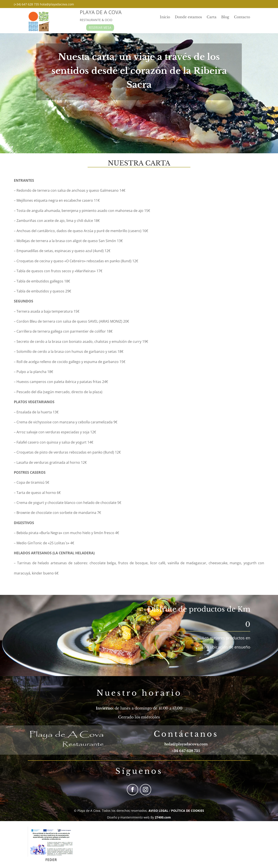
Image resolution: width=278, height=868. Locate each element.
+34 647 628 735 (186, 751)
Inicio (165, 17)
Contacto (242, 17)
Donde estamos (188, 17)
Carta (212, 17)
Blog (225, 17)
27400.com (163, 817)
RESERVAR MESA (101, 28)
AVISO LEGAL (158, 811)
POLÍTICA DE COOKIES (188, 811)
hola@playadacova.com (186, 744)
